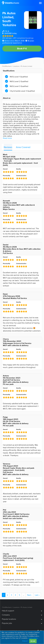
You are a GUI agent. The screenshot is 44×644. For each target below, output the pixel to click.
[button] (40, 3)
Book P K (22, 48)
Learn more (33, 638)
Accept (33, 641)
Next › (30, 595)
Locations (16, 66)
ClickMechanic (7, 66)
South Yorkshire (9, 23)
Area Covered (23, 147)
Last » (37, 595)
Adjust (25, 641)
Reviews (8, 147)
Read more (7, 138)
